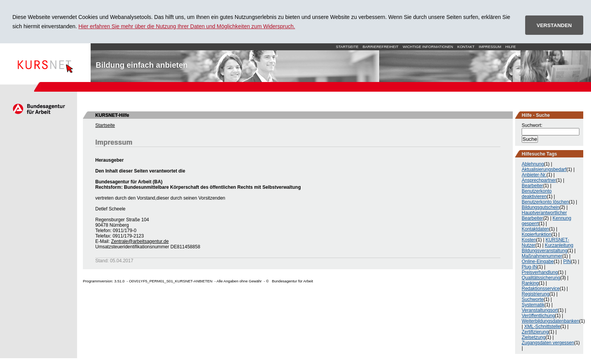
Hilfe (511, 47)
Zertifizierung (535, 332)
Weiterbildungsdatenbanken (551, 321)
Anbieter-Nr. (534, 175)
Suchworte (533, 299)
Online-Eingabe (538, 261)
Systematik (533, 305)
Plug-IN (529, 267)
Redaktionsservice (541, 289)
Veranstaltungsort (540, 310)
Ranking (530, 283)
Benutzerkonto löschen (545, 202)
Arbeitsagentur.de (39, 109)
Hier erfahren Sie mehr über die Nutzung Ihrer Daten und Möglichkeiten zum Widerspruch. (187, 26)
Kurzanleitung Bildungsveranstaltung (547, 248)
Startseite (45, 63)
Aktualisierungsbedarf (544, 169)
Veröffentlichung (538, 316)
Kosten (529, 240)
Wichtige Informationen (428, 47)
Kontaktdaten (535, 229)
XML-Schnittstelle (542, 326)
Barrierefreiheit (381, 47)
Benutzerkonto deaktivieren (537, 194)
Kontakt (466, 47)
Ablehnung (533, 164)
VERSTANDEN (554, 25)
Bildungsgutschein (540, 207)
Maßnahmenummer (542, 256)
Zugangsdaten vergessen (548, 343)
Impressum (490, 47)
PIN (567, 261)
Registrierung (535, 294)
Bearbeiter (532, 186)
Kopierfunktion (537, 234)
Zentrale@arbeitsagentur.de (140, 241)
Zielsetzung (533, 337)
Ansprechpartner (539, 180)
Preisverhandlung (540, 272)
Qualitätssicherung (541, 278)
